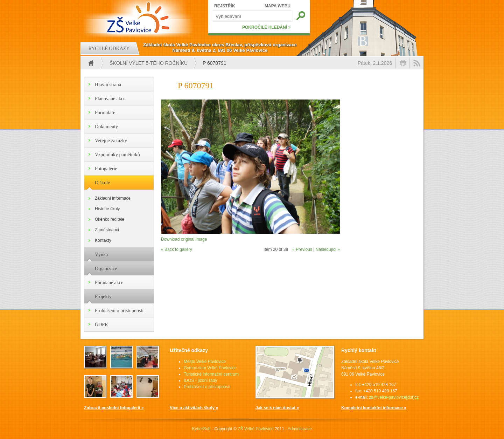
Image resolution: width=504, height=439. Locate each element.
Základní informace (113, 198)
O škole (102, 183)
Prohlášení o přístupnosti (119, 311)
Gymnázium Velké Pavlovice (210, 368)
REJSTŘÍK (225, 6)
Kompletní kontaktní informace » (374, 408)
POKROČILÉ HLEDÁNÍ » (266, 27)
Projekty (103, 297)
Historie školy (107, 209)
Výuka (101, 255)
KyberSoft (201, 429)
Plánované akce (110, 99)
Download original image (184, 239)
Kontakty (103, 240)
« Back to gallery (177, 249)
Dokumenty (106, 127)
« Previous (302, 249)
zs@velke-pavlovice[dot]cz (394, 397)
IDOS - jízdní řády (200, 380)
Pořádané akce (109, 283)
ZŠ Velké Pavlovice (256, 429)
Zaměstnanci (107, 230)
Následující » (328, 249)
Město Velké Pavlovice (205, 362)
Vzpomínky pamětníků (117, 155)
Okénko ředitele (110, 219)
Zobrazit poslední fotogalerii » (114, 408)
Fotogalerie (106, 169)
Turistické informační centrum (211, 374)
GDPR (101, 325)
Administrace (300, 429)
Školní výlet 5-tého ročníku (149, 63)
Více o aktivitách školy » (194, 408)
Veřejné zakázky (111, 141)
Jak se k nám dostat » (277, 408)
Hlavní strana (108, 85)
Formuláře (105, 113)
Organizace (106, 269)
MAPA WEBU (278, 6)
